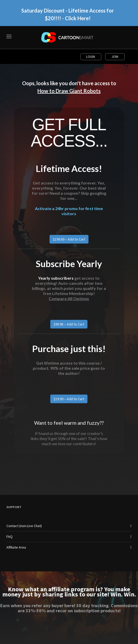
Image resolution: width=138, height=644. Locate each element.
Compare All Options (69, 298)
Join (115, 57)
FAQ (9, 537)
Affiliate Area (16, 547)
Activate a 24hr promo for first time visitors (69, 211)
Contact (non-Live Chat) (24, 526)
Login (91, 57)
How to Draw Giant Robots (69, 91)
